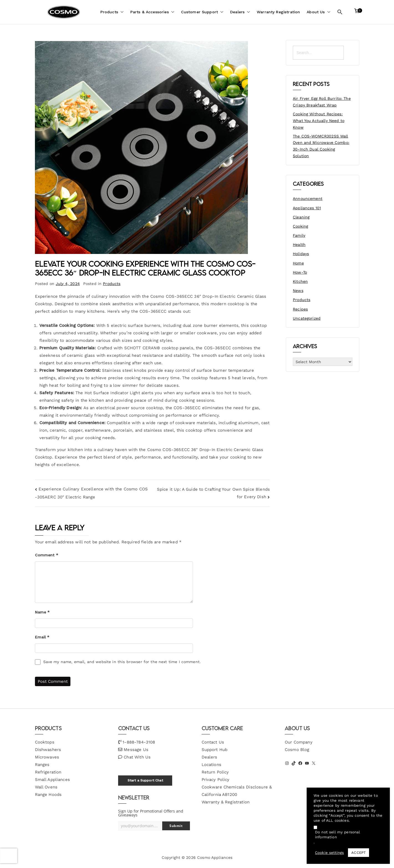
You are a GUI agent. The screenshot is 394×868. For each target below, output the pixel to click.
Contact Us (213, 742)
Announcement (308, 198)
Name (42, 612)
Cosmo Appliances (215, 857)
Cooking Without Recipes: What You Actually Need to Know (319, 121)
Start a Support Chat (145, 780)
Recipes (300, 309)
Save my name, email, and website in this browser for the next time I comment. (122, 662)
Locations (211, 765)
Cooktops (45, 742)
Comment (47, 555)
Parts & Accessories (152, 12)
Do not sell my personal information (337, 835)
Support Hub (215, 750)
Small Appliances (52, 780)
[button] (121, 12)
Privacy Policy (216, 780)
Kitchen (300, 281)
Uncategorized (307, 318)
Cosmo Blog (297, 750)
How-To (300, 272)
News (298, 291)
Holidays (301, 254)
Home (298, 263)
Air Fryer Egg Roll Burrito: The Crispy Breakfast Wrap (322, 102)
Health (299, 245)
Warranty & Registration (226, 802)
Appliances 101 (307, 208)
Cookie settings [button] (329, 853)
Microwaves (47, 757)
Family (299, 235)
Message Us (136, 750)
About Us (318, 12)
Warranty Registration (278, 12)
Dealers (240, 12)
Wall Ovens (46, 787)
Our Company (299, 742)
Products (112, 12)
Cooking (300, 226)
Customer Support (202, 12)
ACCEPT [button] (359, 853)
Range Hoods (48, 795)
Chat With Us (137, 757)
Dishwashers (48, 750)
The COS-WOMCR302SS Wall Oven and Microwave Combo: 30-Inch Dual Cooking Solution (321, 146)
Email (42, 637)
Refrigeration (48, 772)
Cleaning (301, 217)
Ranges (42, 765)
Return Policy (215, 772)
